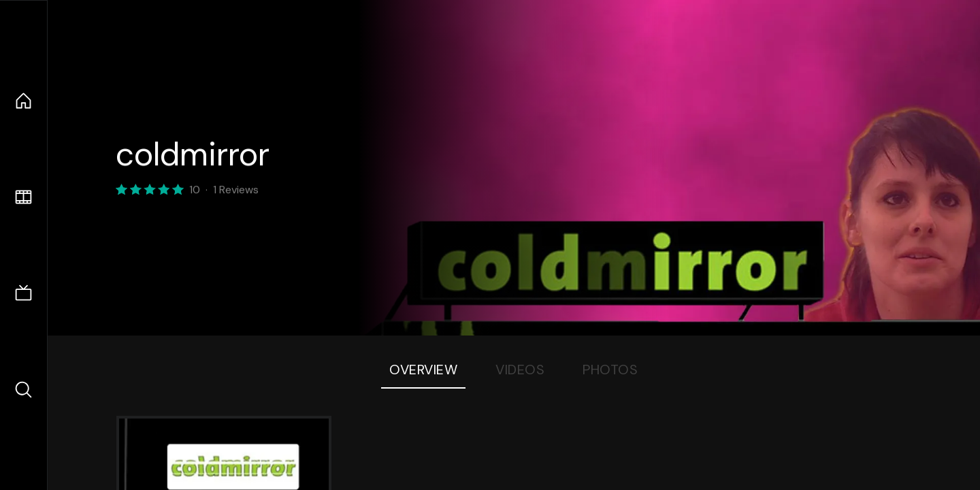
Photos (610, 370)
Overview (423, 370)
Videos (520, 370)
